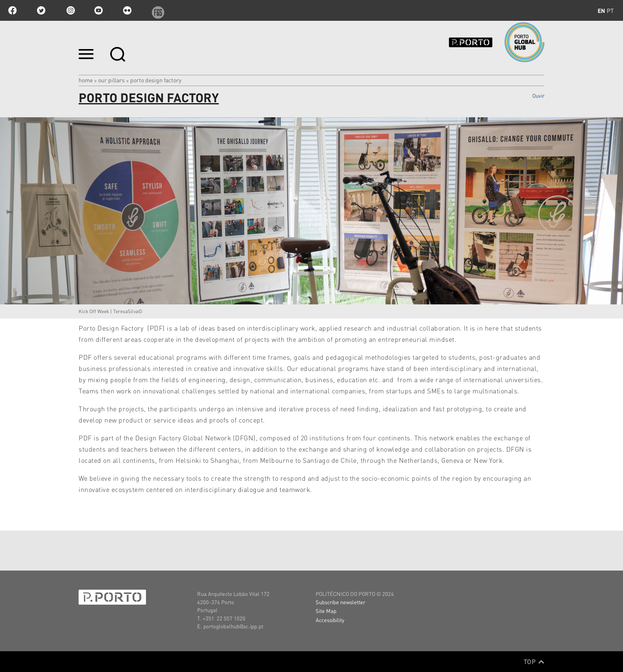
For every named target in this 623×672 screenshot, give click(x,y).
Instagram (70, 10)
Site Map (326, 611)
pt (610, 10)
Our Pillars (111, 80)
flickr (127, 10)
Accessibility (330, 620)
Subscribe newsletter (340, 602)
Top (534, 662)
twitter (41, 10)
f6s (156, 10)
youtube (99, 10)
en (601, 10)
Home (86, 80)
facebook (12, 10)
